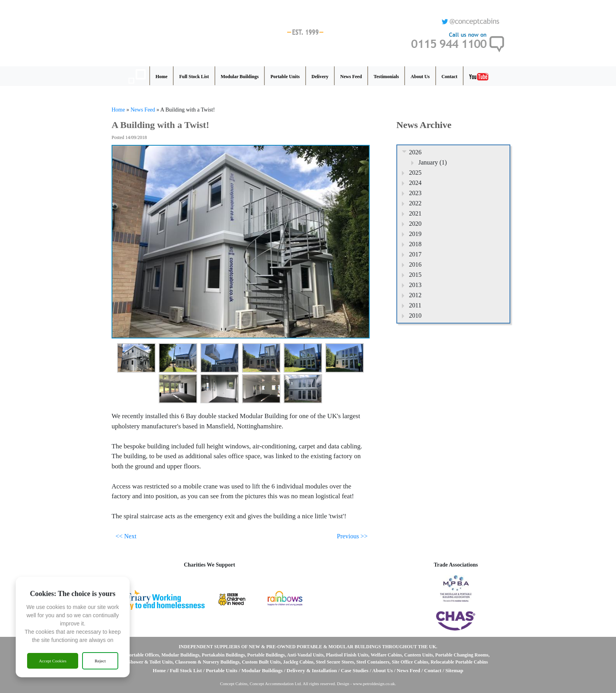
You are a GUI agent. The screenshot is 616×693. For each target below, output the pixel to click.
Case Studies (356, 670)
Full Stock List (194, 77)
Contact (450, 77)
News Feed (351, 77)
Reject (100, 661)
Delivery (320, 77)
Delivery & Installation (312, 670)
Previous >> (352, 536)
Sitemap (455, 670)
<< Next (126, 536)
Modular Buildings (240, 77)
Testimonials (386, 77)
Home (162, 77)
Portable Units (285, 77)
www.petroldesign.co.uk (374, 684)
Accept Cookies (53, 661)
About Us (420, 77)
